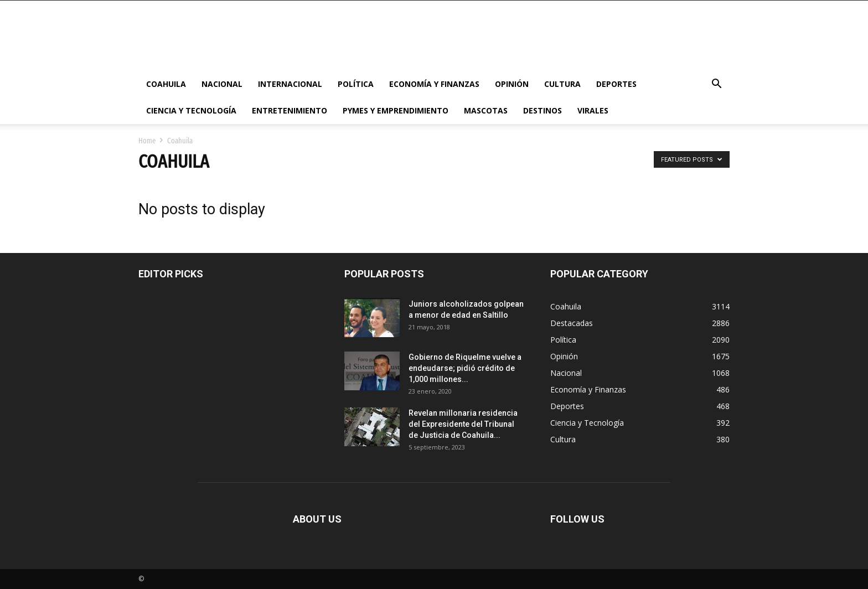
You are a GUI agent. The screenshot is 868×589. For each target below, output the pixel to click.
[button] (716, 85)
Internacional (290, 84)
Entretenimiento (290, 110)
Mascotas (486, 110)
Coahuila (166, 84)
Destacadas (572, 323)
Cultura (562, 84)
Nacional (222, 84)
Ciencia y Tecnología (191, 110)
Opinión (512, 84)
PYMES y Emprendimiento (396, 110)
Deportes (616, 84)
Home (147, 141)
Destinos (542, 110)
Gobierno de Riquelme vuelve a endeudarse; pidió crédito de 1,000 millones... (465, 368)
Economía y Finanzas (434, 84)
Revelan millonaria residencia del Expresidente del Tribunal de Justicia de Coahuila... (463, 424)
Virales (593, 110)
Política (356, 84)
